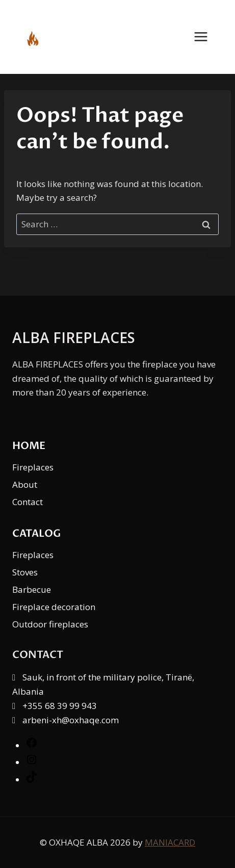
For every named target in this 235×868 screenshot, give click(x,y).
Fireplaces (33, 467)
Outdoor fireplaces (50, 624)
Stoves (25, 572)
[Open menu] (206, 37)
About (25, 484)
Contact (28, 502)
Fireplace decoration (54, 607)
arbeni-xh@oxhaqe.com (71, 720)
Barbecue (32, 589)
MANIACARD (170, 842)
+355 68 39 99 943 (60, 706)
